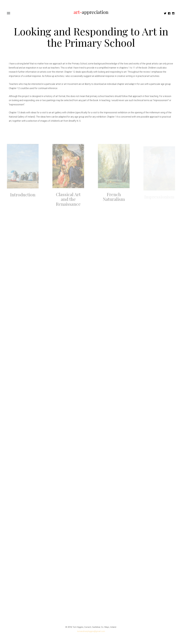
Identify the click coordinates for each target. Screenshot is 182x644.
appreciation (91, 12)
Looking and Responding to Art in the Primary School (91, 37)
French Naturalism (114, 198)
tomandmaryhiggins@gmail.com (91, 631)
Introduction (23, 196)
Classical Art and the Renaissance (68, 201)
